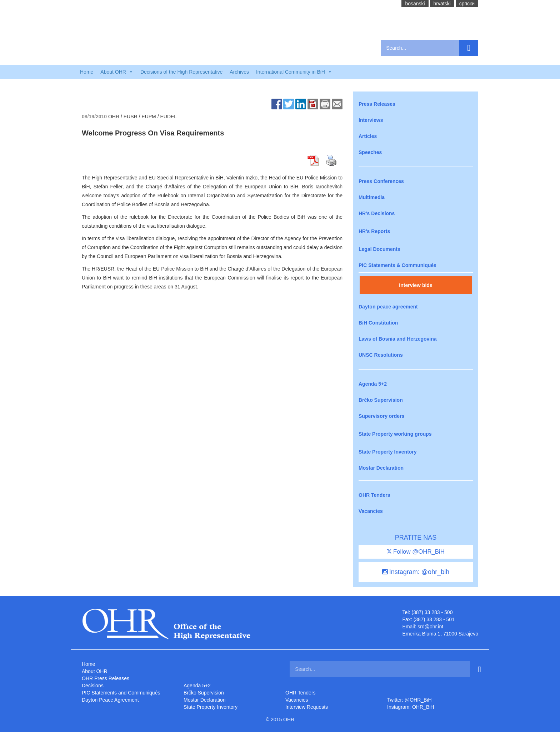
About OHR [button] (117, 72)
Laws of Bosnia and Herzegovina (398, 339)
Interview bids (416, 285)
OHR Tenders (374, 495)
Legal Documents (379, 249)
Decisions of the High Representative (181, 72)
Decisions (93, 686)
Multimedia (372, 197)
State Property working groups (395, 434)
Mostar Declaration (381, 468)
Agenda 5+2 (373, 384)
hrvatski (442, 4)
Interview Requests (307, 707)
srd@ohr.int (430, 627)
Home (87, 72)
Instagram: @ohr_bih (416, 572)
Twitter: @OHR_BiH (409, 700)
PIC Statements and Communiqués (121, 693)
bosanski (415, 4)
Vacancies (371, 511)
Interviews (371, 120)
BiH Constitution (378, 323)
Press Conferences (381, 181)
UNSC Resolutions (381, 355)
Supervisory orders (381, 416)
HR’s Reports (374, 231)
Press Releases (377, 104)
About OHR (95, 671)
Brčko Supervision (381, 400)
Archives (239, 72)
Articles (368, 136)
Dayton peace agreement (388, 307)
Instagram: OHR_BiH (411, 707)
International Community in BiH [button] (294, 72)
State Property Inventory (388, 452)
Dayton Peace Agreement (110, 700)
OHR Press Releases (106, 678)
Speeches (370, 152)
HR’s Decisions (377, 213)
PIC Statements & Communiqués (397, 265)
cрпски (467, 4)
